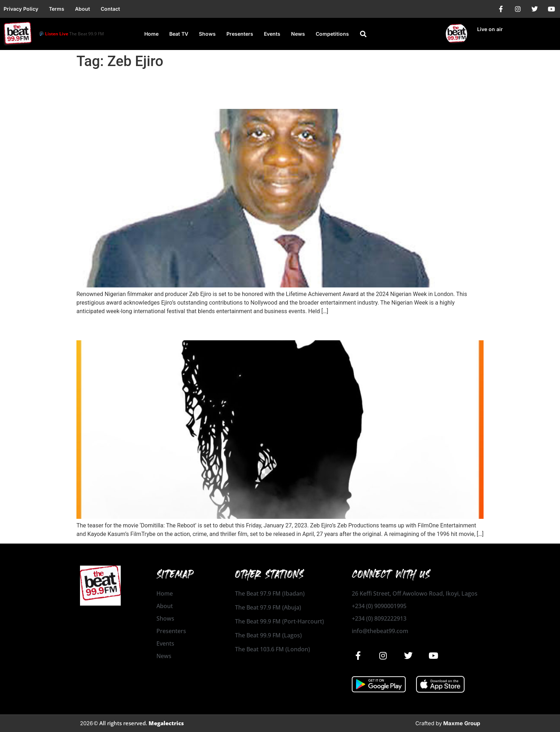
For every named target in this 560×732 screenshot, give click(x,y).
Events (272, 34)
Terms (57, 9)
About (82, 9)
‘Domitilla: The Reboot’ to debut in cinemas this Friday (213, 327)
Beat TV (179, 34)
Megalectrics (166, 723)
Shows (207, 34)
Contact (110, 9)
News (298, 34)
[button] (363, 34)
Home (151, 34)
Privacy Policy (21, 9)
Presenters (240, 34)
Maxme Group (462, 723)
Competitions (332, 34)
